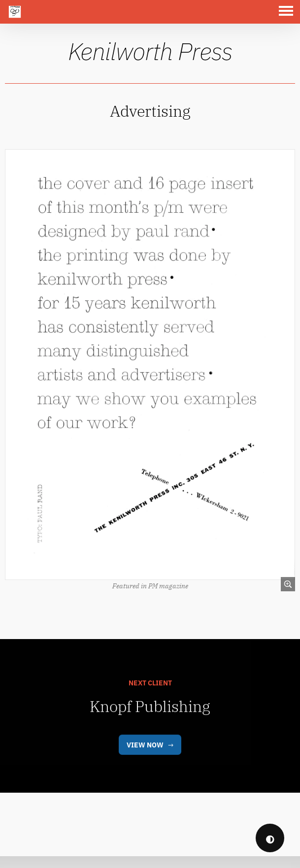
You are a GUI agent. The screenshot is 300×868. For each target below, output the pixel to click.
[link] (150, 363)
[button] (288, 12)
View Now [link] (145, 762)
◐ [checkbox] (270, 838)
